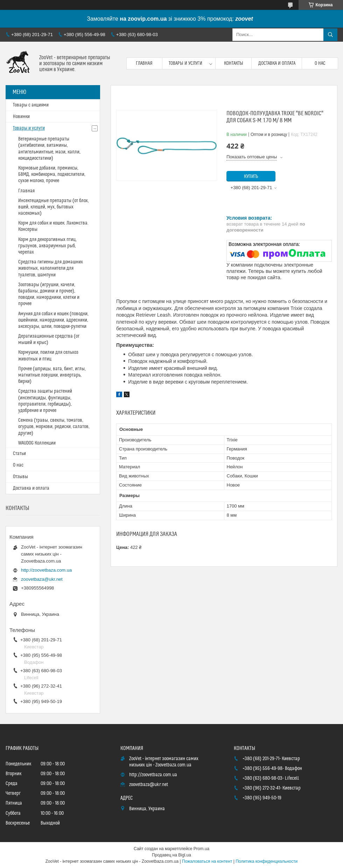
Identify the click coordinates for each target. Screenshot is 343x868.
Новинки (21, 117)
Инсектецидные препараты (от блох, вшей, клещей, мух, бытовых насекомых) (54, 207)
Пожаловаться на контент (207, 861)
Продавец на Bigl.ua (171, 855)
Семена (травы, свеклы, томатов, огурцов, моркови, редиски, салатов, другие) (54, 427)
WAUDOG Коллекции (37, 443)
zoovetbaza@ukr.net (42, 579)
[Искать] (330, 35)
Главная (144, 63)
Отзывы (20, 477)
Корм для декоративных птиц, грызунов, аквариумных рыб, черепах (47, 246)
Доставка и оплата (277, 63)
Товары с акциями (31, 105)
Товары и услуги (185, 63)
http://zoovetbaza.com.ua (46, 570)
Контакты (234, 63)
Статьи (19, 454)
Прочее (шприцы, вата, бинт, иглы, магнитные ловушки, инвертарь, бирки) (52, 375)
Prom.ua (201, 849)
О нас (320, 63)
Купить (251, 177)
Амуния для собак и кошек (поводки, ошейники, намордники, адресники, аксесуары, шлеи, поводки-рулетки (53, 320)
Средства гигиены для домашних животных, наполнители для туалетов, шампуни (51, 268)
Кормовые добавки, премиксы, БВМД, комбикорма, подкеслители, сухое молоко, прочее (52, 174)
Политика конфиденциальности (267, 861)
